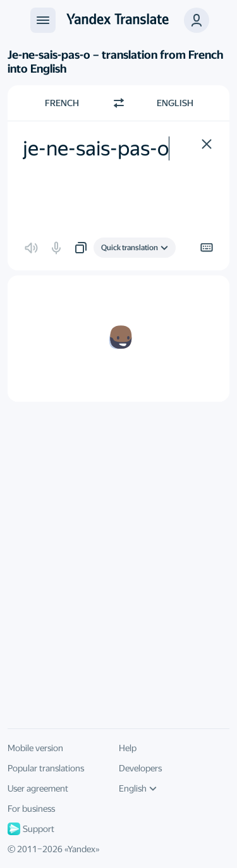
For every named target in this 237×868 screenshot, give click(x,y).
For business (31, 809)
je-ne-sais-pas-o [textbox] (96, 148)
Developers (140, 768)
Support (31, 829)
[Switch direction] (119, 103)
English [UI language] (138, 788)
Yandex (82, 849)
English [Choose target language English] (175, 103)
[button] (197, 20)
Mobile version (35, 748)
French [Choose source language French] (62, 103)
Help (128, 748)
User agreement (38, 788)
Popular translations (46, 768)
